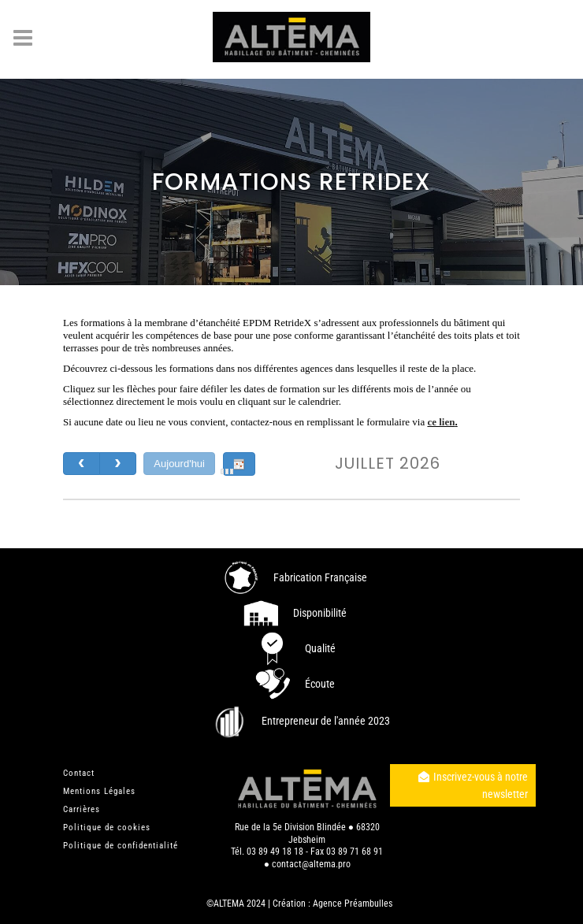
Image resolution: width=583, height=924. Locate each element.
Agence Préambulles (353, 903)
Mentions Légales (99, 790)
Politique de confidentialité (121, 845)
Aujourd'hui (179, 464)
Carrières (82, 809)
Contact (79, 772)
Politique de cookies (107, 827)
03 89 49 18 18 (275, 851)
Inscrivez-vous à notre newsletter (473, 785)
